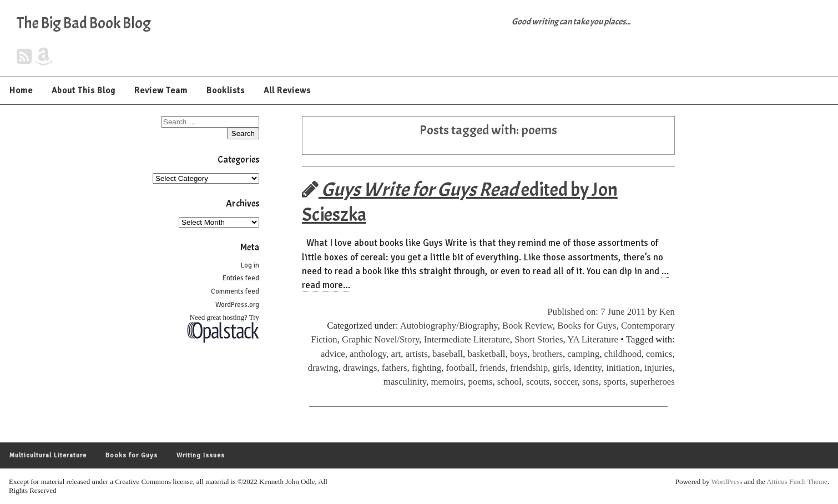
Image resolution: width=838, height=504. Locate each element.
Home (21, 90)
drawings (360, 368)
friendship (529, 368)
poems (481, 382)
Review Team (161, 90)
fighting (426, 368)
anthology (368, 354)
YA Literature (593, 339)
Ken (667, 312)
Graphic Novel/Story (380, 339)
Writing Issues (201, 455)
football (460, 368)
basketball (486, 354)
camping (583, 354)
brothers (547, 354)
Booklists (226, 90)
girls (561, 368)
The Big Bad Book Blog (84, 23)
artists (417, 354)
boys (519, 354)
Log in (250, 265)
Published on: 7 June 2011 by (603, 312)
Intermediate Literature (467, 339)
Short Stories (539, 339)
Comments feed (235, 291)
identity (588, 368)
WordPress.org (237, 305)
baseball (448, 354)
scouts (538, 382)
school (509, 382)
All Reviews (287, 90)
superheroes (653, 382)
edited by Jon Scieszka (460, 202)
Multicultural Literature (48, 455)
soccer (566, 382)
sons (590, 382)
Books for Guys (587, 326)
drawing (323, 368)
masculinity (405, 382)
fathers (395, 368)
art (396, 354)
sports (614, 382)
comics (659, 354)
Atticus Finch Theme (797, 482)
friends (493, 368)
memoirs (447, 382)
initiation (623, 368)
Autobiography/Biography (449, 326)
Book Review (527, 326)
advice (333, 354)
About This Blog (84, 90)
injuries (658, 368)
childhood (623, 354)
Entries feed (241, 278)
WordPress (727, 482)
